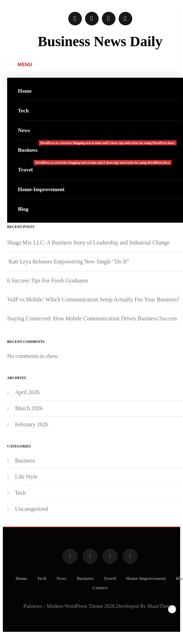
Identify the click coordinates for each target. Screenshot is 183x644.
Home (25, 91)
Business (97, 147)
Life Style (26, 477)
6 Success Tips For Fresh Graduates (48, 280)
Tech (23, 111)
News (24, 130)
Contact (100, 588)
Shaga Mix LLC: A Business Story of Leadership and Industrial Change (88, 243)
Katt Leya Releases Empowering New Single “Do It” (68, 262)
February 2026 (32, 424)
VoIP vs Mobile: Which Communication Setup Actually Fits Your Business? (93, 299)
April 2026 (27, 392)
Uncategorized (31, 509)
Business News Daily (100, 41)
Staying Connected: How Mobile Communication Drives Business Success (92, 318)
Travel (95, 166)
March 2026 (29, 408)
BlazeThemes (162, 606)
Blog (23, 209)
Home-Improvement (41, 189)
